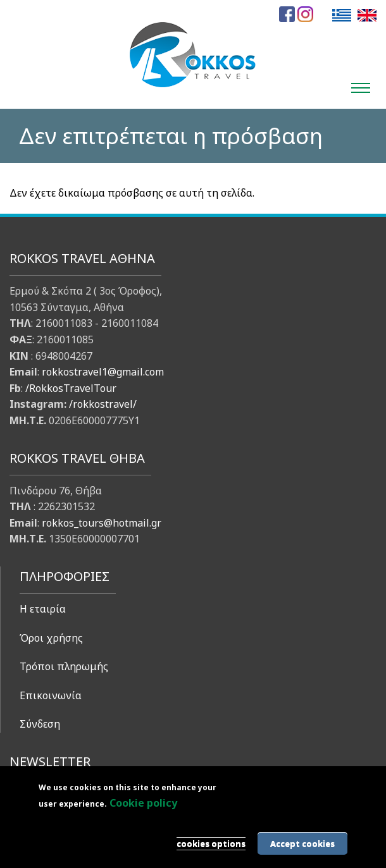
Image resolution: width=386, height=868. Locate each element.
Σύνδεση (40, 724)
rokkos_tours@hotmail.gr (102, 523)
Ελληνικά (342, 15)
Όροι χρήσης (51, 638)
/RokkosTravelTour (71, 388)
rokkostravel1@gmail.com (103, 372)
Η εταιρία (43, 609)
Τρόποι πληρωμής (64, 666)
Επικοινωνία (51, 695)
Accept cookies (302, 843)
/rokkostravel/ (103, 404)
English (367, 15)
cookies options (211, 843)
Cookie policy (143, 803)
